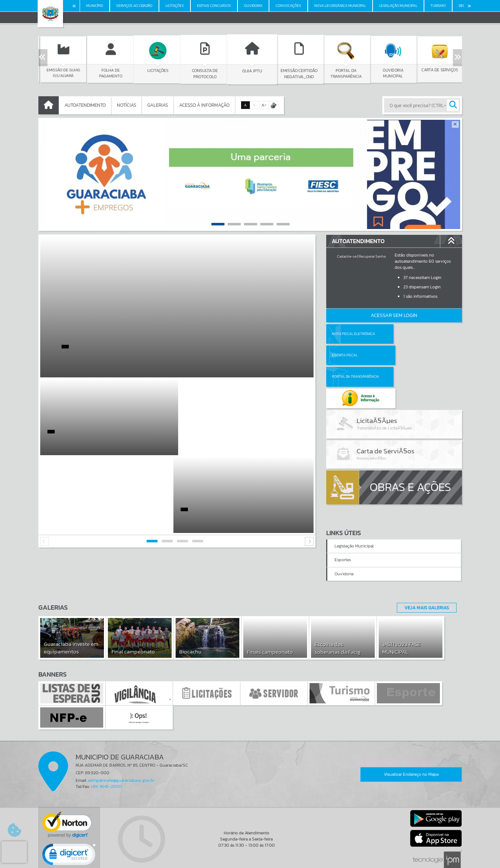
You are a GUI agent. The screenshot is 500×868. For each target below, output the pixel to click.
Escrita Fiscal (413, 334)
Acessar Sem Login (394, 315)
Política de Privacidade (250, 861)
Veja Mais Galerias (425, 573)
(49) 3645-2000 (106, 752)
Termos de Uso (250, 855)
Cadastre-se (347, 256)
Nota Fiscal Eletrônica (354, 334)
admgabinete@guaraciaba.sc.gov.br (121, 746)
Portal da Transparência (356, 355)
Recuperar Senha (372, 256)
